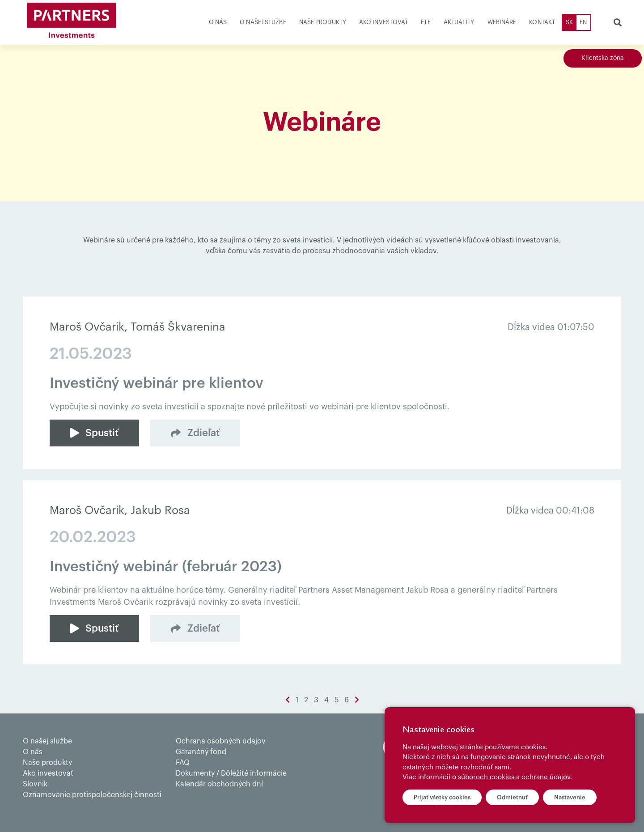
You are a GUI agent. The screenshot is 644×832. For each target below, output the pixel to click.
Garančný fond (201, 752)
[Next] (357, 700)
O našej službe (263, 22)
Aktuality (459, 22)
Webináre (502, 22)
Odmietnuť (512, 797)
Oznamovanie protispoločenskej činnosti (92, 795)
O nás (218, 22)
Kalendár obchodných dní (219, 784)
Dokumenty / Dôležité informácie (231, 773)
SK (569, 22)
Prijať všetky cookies (442, 797)
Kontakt (542, 22)
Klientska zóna (603, 58)
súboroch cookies (486, 777)
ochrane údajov (546, 777)
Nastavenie (570, 797)
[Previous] (288, 700)
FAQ (183, 763)
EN (583, 22)
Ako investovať (383, 22)
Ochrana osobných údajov (221, 741)
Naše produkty (323, 22)
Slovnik (35, 784)
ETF (426, 22)
